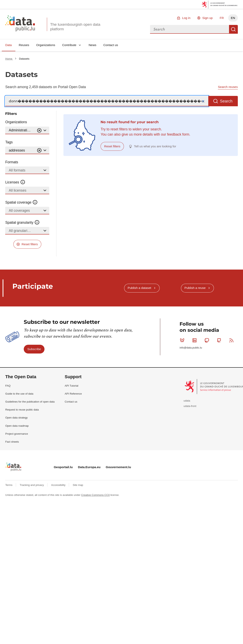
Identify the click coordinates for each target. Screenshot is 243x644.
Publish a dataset (139, 288)
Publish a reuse (195, 288)
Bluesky (183, 340)
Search (233, 29)
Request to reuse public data (22, 410)
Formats (12, 162)
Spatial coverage (21, 202)
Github (220, 340)
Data (8, 45)
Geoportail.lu (63, 467)
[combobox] (190, 29)
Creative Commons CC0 (95, 495)
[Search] (107, 101)
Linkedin (195, 340)
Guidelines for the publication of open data (30, 402)
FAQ (8, 386)
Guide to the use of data (19, 394)
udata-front (190, 406)
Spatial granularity (22, 223)
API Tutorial (71, 386)
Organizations (46, 45)
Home (9, 59)
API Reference (73, 394)
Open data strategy (16, 418)
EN (233, 18)
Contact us (111, 45)
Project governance (17, 434)
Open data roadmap (17, 426)
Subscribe (34, 349)
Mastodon (208, 340)
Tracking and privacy (32, 485)
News (92, 45)
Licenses (15, 182)
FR (222, 18)
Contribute (69, 45)
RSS (232, 340)
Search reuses (228, 87)
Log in (186, 18)
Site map (78, 485)
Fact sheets (12, 442)
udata (187, 401)
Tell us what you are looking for (155, 146)
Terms (9, 485)
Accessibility (59, 485)
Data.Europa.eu (89, 467)
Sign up (207, 18)
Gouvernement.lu (118, 467)
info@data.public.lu (191, 348)
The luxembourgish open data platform (75, 27)
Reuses (24, 45)
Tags (9, 142)
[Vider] (39, 130)
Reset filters (30, 244)
